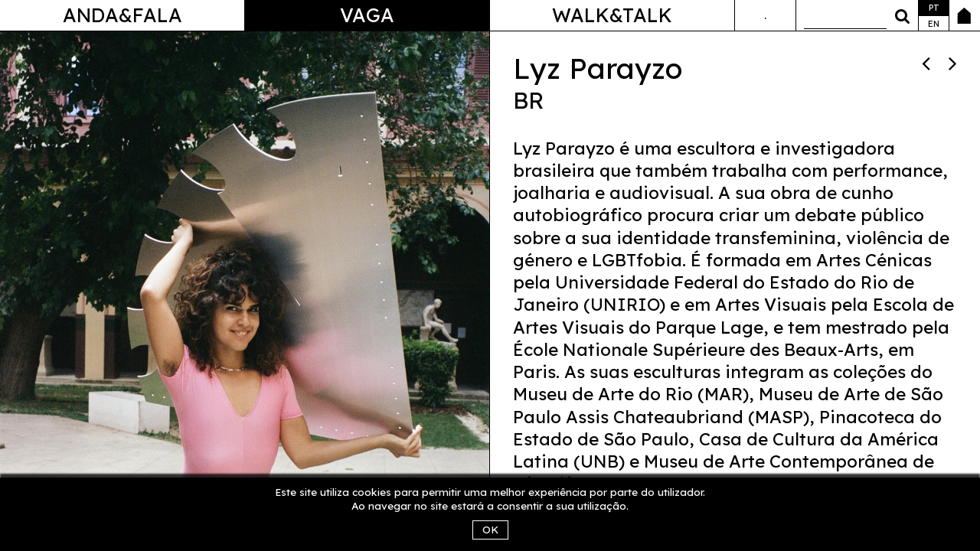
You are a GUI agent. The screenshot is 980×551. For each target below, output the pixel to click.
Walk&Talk (612, 15)
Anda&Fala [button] (122, 15)
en (934, 24)
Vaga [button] (367, 15)
